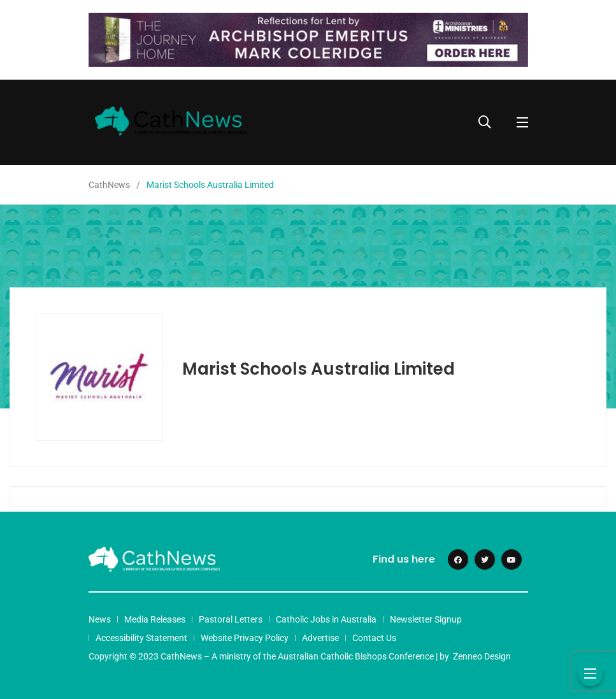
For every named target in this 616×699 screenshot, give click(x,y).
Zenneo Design (482, 656)
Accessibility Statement (141, 638)
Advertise (320, 638)
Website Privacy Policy (245, 638)
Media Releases (155, 619)
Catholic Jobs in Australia (326, 619)
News (100, 619)
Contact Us (374, 638)
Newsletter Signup (426, 619)
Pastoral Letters (231, 619)
